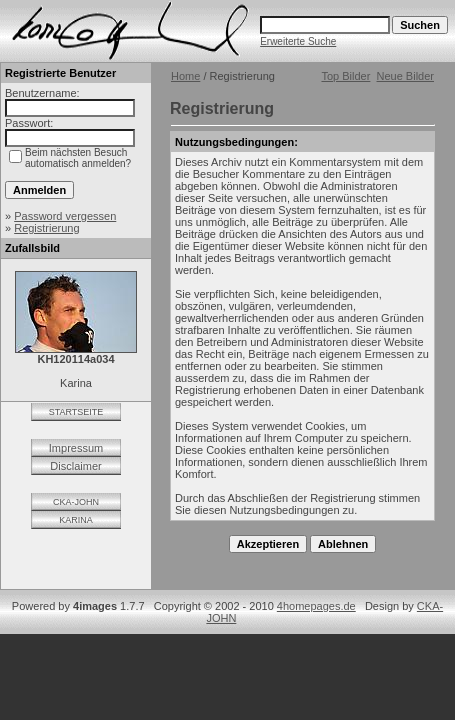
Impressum (76, 448)
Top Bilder (345, 76)
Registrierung (46, 228)
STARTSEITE (76, 412)
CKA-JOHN (76, 502)
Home (185, 76)
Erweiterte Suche (298, 41)
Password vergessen (65, 216)
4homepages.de (316, 606)
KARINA (76, 520)
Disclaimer (75, 466)
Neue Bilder (405, 76)
